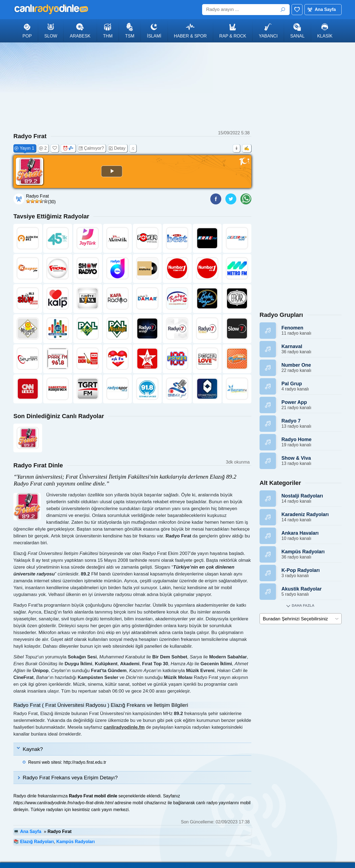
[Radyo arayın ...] (246, 10)
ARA (283, 10)
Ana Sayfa (325, 9)
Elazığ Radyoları (37, 842)
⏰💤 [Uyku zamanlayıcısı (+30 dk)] (68, 148)
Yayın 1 (24, 148)
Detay (117, 148)
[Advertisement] (177, 86)
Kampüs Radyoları (75, 842)
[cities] (301, 619)
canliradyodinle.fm (124, 727)
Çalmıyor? (91, 148)
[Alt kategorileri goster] (301, 605)
